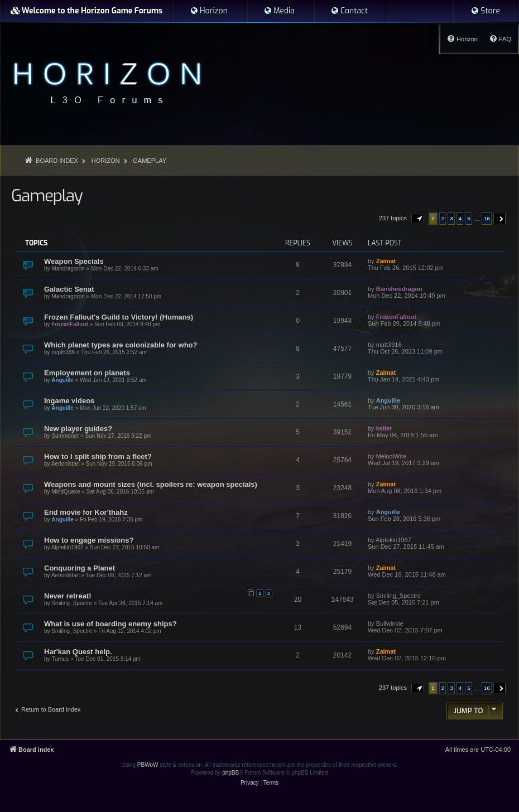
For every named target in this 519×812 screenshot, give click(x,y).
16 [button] (487, 218)
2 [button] (443, 218)
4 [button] (460, 218)
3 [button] (451, 218)
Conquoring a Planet (80, 568)
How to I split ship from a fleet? (98, 456)
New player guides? (78, 429)
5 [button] (469, 218)
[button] (418, 219)
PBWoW (148, 765)
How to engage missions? (89, 540)
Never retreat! (68, 596)
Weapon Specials (74, 261)
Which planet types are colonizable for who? (121, 345)
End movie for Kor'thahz (86, 512)
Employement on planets (87, 373)
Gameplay (47, 196)
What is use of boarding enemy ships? (110, 624)
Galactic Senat (69, 289)
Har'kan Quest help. (78, 652)
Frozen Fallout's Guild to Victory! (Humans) (119, 317)
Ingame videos (69, 401)
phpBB (230, 773)
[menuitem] (209, 11)
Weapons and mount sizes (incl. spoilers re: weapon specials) (151, 484)
